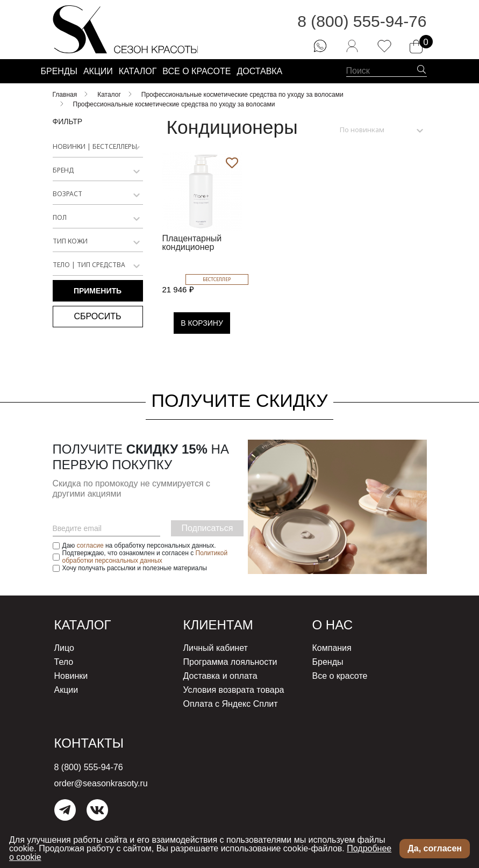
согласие (90, 546)
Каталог (83, 625)
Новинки (71, 676)
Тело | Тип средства (89, 265)
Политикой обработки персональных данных (145, 557)
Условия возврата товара (234, 690)
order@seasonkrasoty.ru (101, 783)
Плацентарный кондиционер (192, 243)
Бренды (328, 662)
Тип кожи (70, 241)
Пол (60, 217)
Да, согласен (435, 848)
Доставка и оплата (220, 676)
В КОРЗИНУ (202, 323)
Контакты (89, 743)
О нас (333, 625)
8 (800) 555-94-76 (362, 21)
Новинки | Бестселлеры (95, 146)
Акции (66, 690)
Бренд (63, 170)
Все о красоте (340, 676)
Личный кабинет (216, 648)
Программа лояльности (230, 662)
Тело (64, 662)
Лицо (64, 648)
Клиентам (218, 625)
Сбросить (97, 316)
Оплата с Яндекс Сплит (231, 704)
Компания (332, 648)
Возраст (67, 194)
